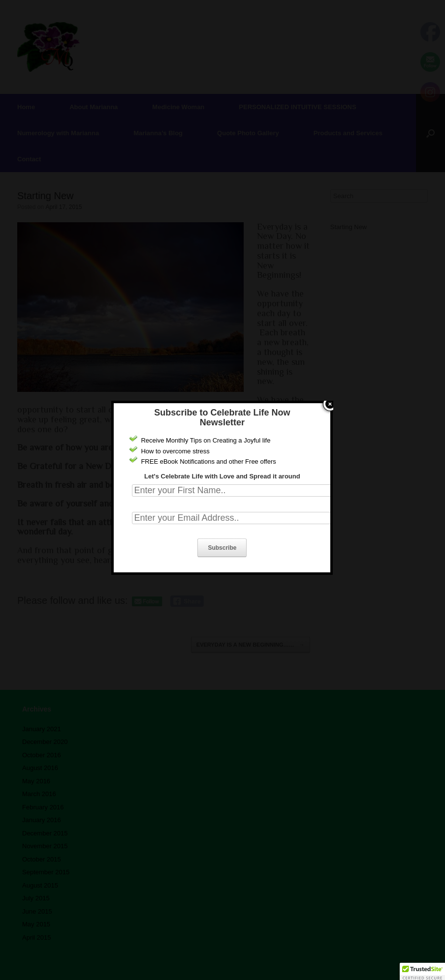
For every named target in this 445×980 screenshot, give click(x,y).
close (330, 381)
